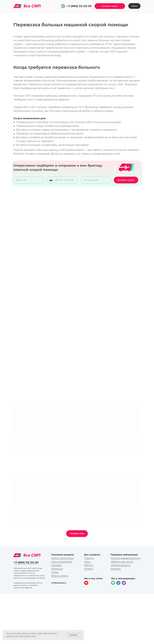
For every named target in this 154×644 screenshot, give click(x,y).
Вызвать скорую (126, 180)
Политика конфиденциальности (125, 558)
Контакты (89, 569)
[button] (110, 6)
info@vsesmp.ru (59, 583)
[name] (29, 180)
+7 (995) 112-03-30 (79, 6)
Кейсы (87, 562)
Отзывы (55, 572)
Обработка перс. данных (122, 562)
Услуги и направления (62, 562)
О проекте (89, 558)
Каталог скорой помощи (62, 558)
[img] (63, 6)
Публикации (57, 569)
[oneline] (96, 180)
